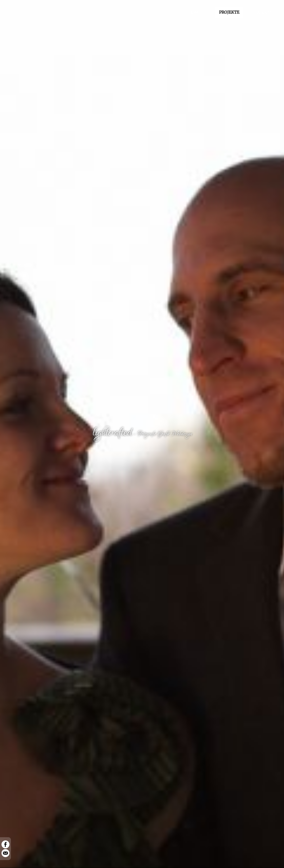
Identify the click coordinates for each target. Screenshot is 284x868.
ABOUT (264, 13)
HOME (195, 13)
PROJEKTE (229, 12)
